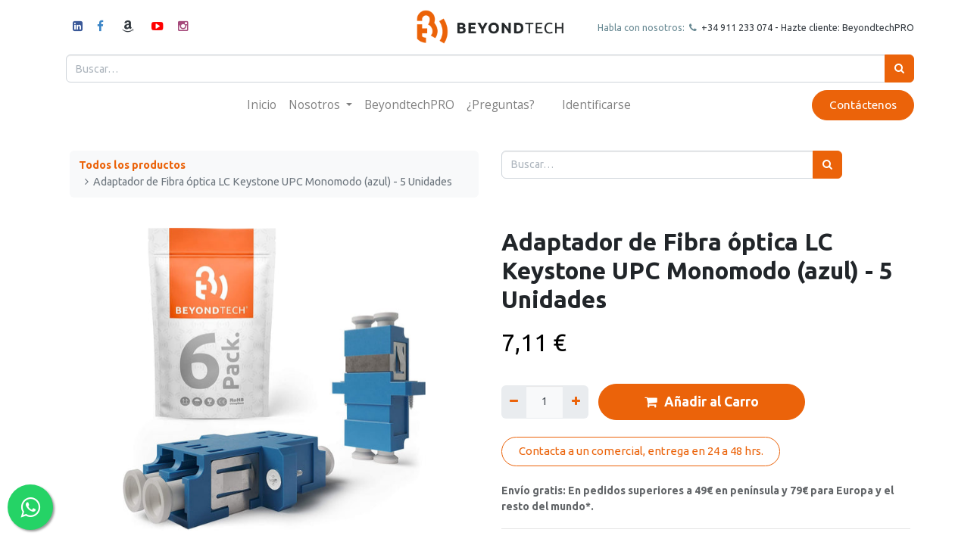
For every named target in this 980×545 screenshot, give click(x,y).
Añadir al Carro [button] (702, 402)
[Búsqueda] (896, 69)
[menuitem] (262, 105)
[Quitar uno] (514, 402)
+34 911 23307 (729, 27)
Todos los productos (132, 165)
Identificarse (596, 104)
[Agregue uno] (575, 402)
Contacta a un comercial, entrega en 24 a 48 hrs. (641, 451)
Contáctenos (859, 105)
